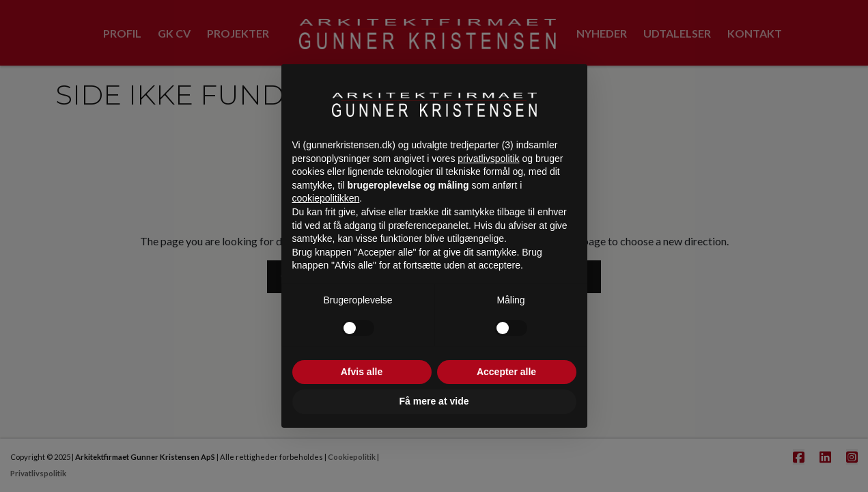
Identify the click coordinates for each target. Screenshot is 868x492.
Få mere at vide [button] (434, 401)
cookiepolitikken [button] (326, 198)
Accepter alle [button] (506, 372)
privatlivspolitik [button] (488, 159)
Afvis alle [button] (362, 372)
